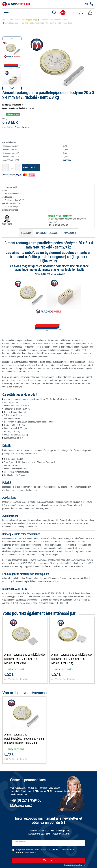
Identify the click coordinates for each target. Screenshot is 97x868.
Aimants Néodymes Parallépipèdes (53, 20)
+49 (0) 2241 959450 (58, 225)
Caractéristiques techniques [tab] (47, 233)
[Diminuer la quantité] (5, 168)
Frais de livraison (22, 127)
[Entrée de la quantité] (12, 168)
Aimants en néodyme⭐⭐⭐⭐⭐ (23, 20)
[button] (12, 88)
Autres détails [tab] (70, 233)
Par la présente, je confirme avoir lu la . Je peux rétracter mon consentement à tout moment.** (45, 851)
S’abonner (63, 860)
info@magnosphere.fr (21, 805)
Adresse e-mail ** (20, 842)
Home (4, 20)
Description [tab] (26, 233)
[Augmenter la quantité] (19, 168)
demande (67, 160)
